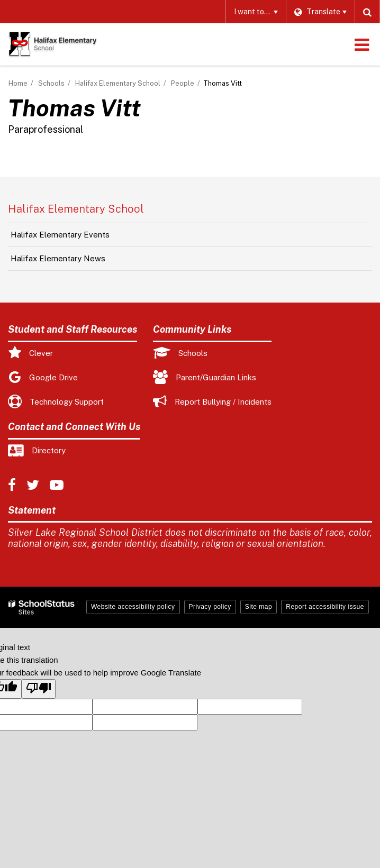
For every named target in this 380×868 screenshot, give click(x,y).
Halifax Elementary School (118, 83)
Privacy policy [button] (210, 607)
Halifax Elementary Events (60, 235)
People (183, 83)
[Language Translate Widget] (320, 12)
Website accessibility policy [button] (133, 607)
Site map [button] (259, 607)
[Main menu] (361, 44)
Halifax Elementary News (58, 258)
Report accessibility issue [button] (325, 607)
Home (18, 83)
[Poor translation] (39, 689)
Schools (51, 83)
